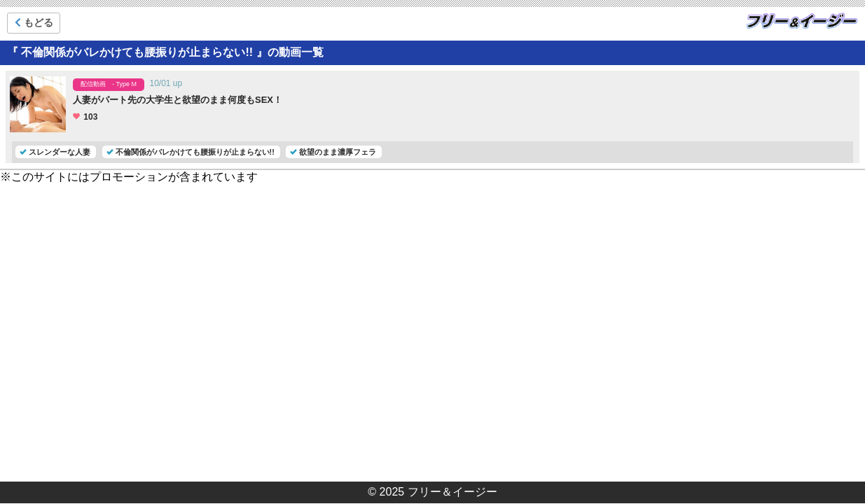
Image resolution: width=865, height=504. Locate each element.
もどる (34, 22)
